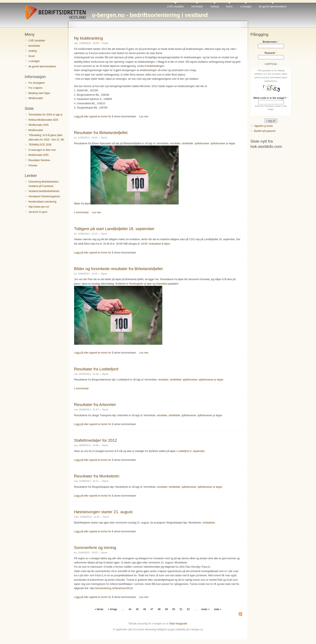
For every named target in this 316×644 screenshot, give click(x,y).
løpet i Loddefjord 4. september (187, 451)
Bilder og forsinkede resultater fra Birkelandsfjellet (118, 269)
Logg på (79, 117)
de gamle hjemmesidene (273, 7)
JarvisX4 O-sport (38, 212)
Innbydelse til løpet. (160, 244)
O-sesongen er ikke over (42, 150)
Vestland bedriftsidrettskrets (44, 191)
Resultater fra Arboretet (95, 405)
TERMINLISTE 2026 (40, 145)
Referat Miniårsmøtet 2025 (43, 120)
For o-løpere (35, 88)
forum (229, 7)
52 (188, 609)
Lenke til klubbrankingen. (151, 66)
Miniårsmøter (36, 98)
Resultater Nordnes (39, 160)
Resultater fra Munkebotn (97, 476)
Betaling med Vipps (39, 93)
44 (130, 609)
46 (145, 609)
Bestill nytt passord (265, 131)
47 (152, 609)
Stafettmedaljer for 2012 (96, 440)
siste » (218, 609)
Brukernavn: (271, 42)
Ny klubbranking (89, 38)
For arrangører (37, 83)
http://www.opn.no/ (39, 207)
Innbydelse (209, 523)
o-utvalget (246, 7)
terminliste (197, 7)
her (157, 279)
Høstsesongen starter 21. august (103, 512)
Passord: (271, 53)
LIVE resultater (175, 7)
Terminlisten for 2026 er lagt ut (45, 115)
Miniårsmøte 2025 (39, 125)
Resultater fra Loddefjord (96, 369)
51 (181, 609)
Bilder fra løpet (126, 204)
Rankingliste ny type (140, 284)
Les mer (144, 117)
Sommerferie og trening (95, 548)
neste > (205, 609)
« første (99, 609)
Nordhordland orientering (43, 202)
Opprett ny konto (264, 126)
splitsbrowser (202, 143)
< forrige (112, 609)
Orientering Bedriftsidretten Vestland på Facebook (44, 184)
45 (137, 609)
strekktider (187, 143)
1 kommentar (81, 212)
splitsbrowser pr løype (223, 143)
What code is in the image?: (271, 98)
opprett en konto (98, 117)
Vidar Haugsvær (178, 624)
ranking (214, 7)
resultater (175, 143)
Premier (33, 166)
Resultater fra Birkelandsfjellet (101, 133)
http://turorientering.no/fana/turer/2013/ (111, 588)
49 (166, 609)
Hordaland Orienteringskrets (44, 196)
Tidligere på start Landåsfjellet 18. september (114, 229)
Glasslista (161, 284)
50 (174, 609)
